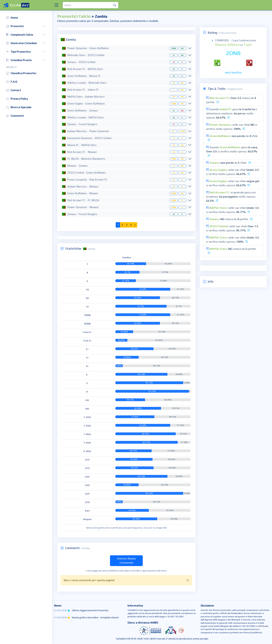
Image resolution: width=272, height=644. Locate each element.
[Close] (188, 580)
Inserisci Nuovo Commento (126, 561)
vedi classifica (233, 72)
